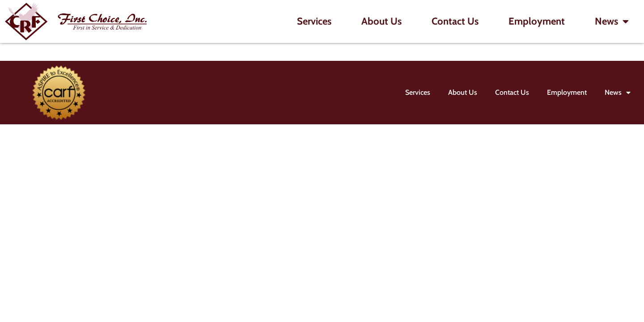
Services (314, 21)
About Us (381, 21)
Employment (537, 21)
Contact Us (455, 21)
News (612, 21)
